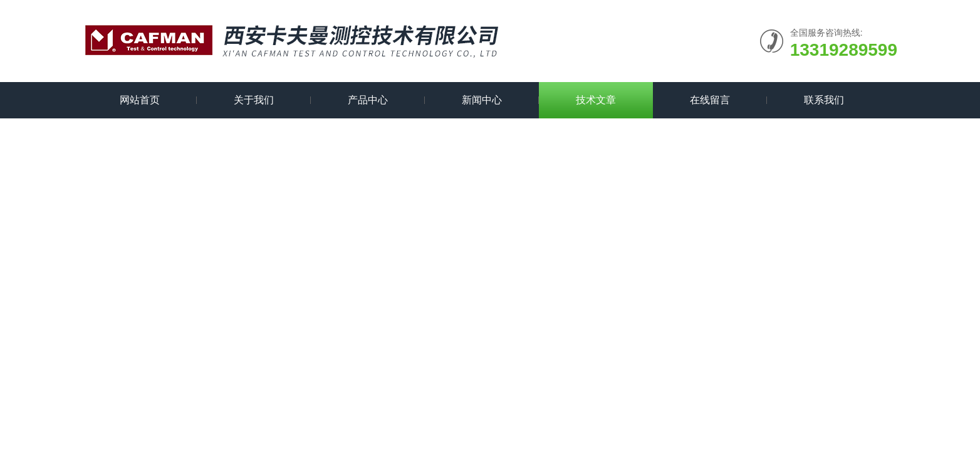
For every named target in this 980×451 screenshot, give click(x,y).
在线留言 (710, 100)
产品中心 (368, 100)
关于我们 (254, 100)
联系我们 (824, 100)
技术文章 (596, 100)
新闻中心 (482, 100)
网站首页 (140, 100)
